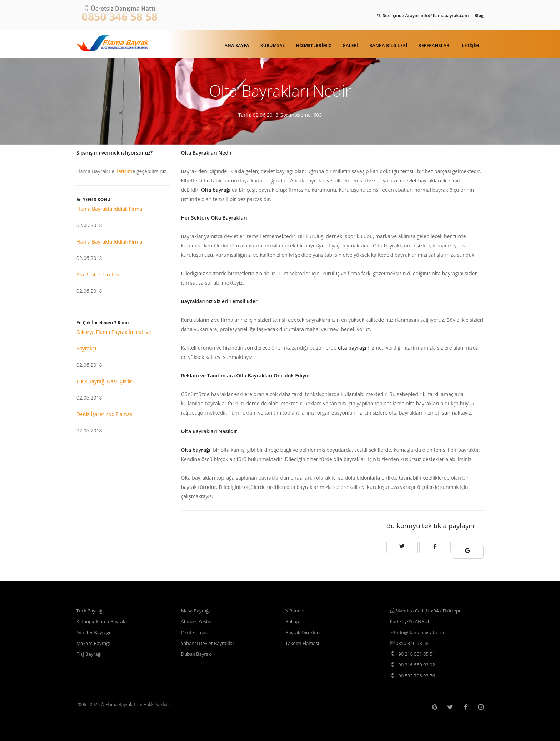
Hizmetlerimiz (314, 46)
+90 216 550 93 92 (414, 663)
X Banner (296, 605)
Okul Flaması (196, 629)
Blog (479, 16)
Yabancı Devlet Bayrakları (211, 640)
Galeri (350, 46)
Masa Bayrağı (197, 605)
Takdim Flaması (303, 640)
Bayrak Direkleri (304, 629)
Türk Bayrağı (91, 605)
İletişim (470, 46)
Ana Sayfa (237, 46)
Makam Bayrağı (94, 640)
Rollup (293, 617)
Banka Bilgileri (388, 46)
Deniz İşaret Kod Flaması (105, 414)
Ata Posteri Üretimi (98, 274)
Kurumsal (273, 46)
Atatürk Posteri (199, 617)
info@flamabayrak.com (420, 629)
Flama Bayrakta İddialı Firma (109, 242)
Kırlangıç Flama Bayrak (103, 617)
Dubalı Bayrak (197, 652)
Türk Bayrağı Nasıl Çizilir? (105, 381)
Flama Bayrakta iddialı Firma (109, 209)
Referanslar (434, 46)
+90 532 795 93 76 (414, 675)
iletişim (124, 171)
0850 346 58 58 (120, 17)
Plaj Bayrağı (90, 652)
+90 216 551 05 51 (414, 652)
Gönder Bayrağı (94, 629)
